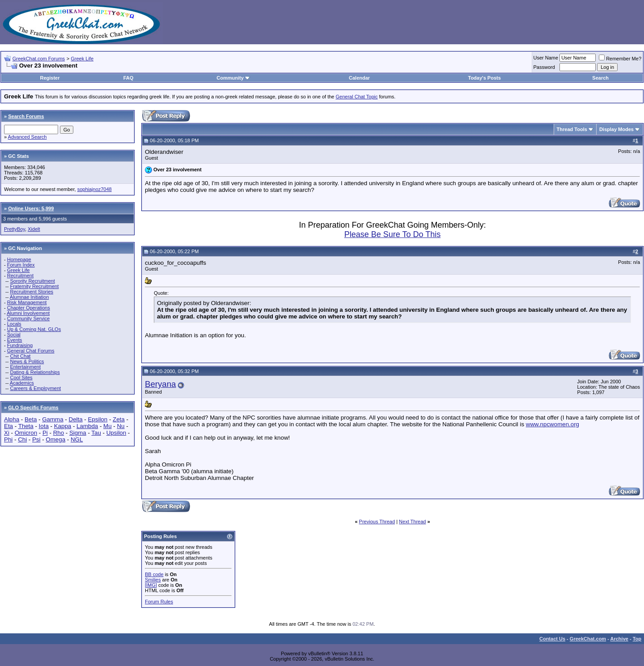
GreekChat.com (588, 639)
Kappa (63, 426)
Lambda (87, 426)
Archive (619, 639)
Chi (22, 439)
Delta (76, 419)
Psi (36, 439)
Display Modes (616, 129)
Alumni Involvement (28, 313)
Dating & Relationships (35, 372)
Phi (8, 439)
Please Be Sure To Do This (392, 234)
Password (544, 67)
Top (637, 639)
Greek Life (82, 59)
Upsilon (116, 433)
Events (15, 340)
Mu (108, 426)
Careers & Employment (35, 388)
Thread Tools (572, 129)
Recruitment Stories (32, 292)
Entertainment (25, 367)
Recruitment (20, 276)
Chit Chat (20, 356)
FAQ (129, 78)
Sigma (78, 433)
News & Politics (27, 361)
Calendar (359, 78)
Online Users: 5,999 (31, 208)
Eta (8, 426)
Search (600, 78)
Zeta (119, 419)
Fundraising (20, 345)
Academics (22, 383)
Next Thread (412, 522)
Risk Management (27, 302)
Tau (96, 433)
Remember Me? (620, 59)
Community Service (28, 318)
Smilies (153, 580)
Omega (55, 439)
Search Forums (26, 116)
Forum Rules (159, 602)
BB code (154, 574)
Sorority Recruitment (32, 281)
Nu (121, 426)
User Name (546, 58)
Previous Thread (377, 522)
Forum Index (21, 265)
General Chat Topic (357, 97)
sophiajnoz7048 (95, 189)
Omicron (26, 433)
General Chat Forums (31, 351)
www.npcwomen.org (553, 424)
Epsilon (97, 419)
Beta (31, 419)
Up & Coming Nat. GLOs (34, 329)
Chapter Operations (29, 308)
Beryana (161, 384)
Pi (45, 433)
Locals (14, 324)
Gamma (53, 419)
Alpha (12, 419)
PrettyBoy (15, 229)
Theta (26, 426)
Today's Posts (484, 78)
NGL (77, 439)
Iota (44, 426)
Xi (7, 433)
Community (233, 78)
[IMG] (151, 585)
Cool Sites (21, 378)
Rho (59, 433)
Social (14, 335)
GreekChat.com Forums (39, 59)
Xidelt (34, 229)
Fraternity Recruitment (34, 286)
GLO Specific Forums (33, 407)
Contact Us (552, 639)
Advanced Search (28, 137)
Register (50, 78)
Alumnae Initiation (29, 297)
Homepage (19, 259)
